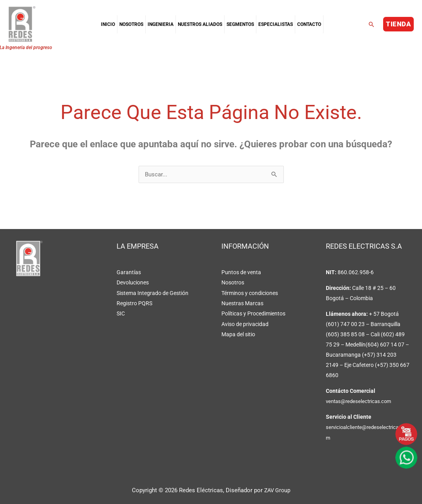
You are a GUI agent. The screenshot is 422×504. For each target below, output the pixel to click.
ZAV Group (277, 490)
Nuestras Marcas (242, 303)
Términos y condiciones (250, 293)
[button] (371, 24)
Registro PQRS (134, 303)
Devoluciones (133, 283)
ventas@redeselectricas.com (361, 401)
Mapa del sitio (238, 334)
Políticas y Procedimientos (253, 313)
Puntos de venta (241, 273)
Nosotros (233, 283)
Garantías (129, 273)
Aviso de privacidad (245, 324)
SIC (121, 313)
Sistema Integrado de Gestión (153, 293)
